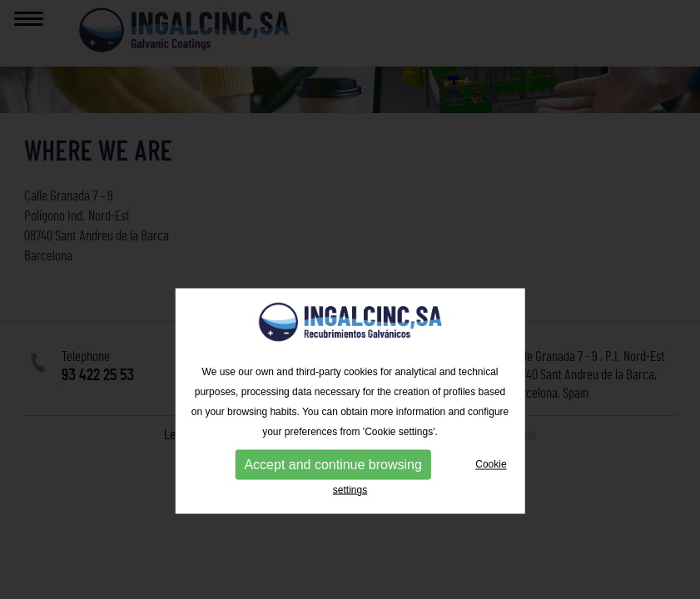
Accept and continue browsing (333, 501)
